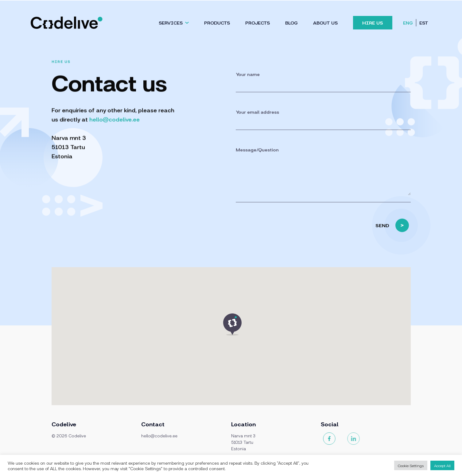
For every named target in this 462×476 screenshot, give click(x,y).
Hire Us (373, 23)
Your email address (257, 118)
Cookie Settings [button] (411, 465)
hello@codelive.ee (115, 119)
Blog (291, 23)
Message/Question (257, 156)
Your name (248, 80)
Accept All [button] (442, 465)
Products (217, 23)
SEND (392, 232)
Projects (258, 23)
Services (171, 23)
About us (325, 23)
